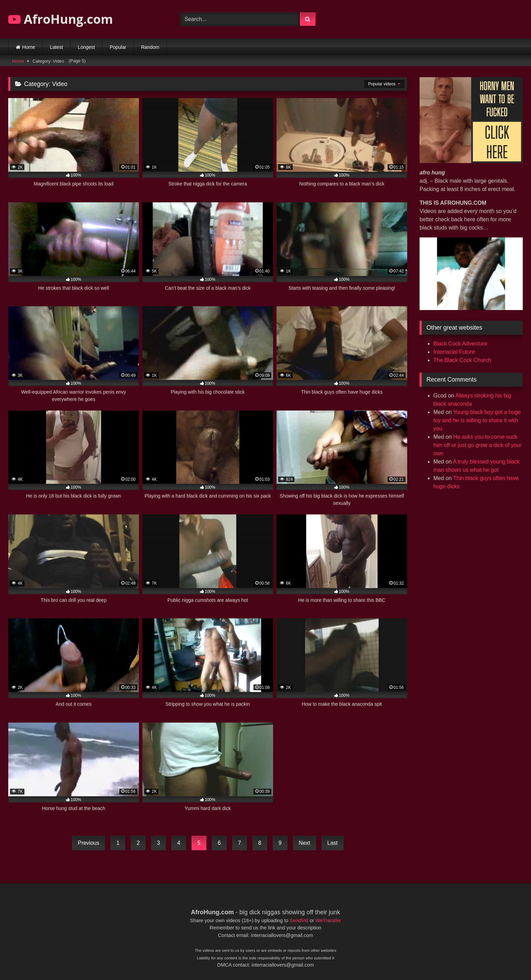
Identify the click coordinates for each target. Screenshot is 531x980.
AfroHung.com (61, 19)
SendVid (299, 920)
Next (305, 843)
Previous (88, 843)
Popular (118, 47)
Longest (86, 47)
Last (333, 843)
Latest (56, 47)
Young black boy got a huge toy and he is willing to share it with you (477, 420)
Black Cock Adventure (460, 344)
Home (29, 47)
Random (150, 47)
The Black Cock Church (462, 360)
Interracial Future (454, 352)
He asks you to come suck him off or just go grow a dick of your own (478, 445)
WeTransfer (328, 920)
